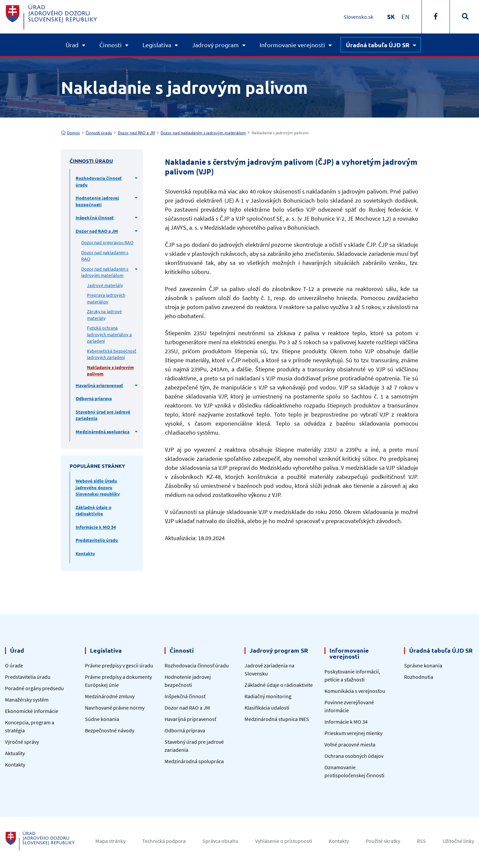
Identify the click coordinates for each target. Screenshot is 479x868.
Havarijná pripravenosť (99, 385)
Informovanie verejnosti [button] (292, 45)
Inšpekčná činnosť (95, 218)
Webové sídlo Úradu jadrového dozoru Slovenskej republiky (98, 487)
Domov (70, 133)
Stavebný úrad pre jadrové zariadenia (103, 415)
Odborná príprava (94, 398)
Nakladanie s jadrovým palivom (110, 371)
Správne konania (423, 665)
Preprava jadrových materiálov (106, 298)
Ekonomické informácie (32, 711)
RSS (421, 841)
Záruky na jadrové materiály (104, 315)
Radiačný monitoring (268, 696)
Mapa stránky (110, 841)
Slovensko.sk (358, 17)
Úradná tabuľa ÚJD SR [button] (378, 45)
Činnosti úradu (99, 133)
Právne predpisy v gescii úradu (119, 665)
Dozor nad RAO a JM (136, 133)
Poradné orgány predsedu (34, 688)
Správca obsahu (220, 841)
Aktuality (15, 753)
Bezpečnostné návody (110, 730)
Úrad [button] (72, 45)
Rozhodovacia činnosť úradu (99, 181)
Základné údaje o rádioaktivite (93, 511)
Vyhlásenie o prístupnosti (284, 841)
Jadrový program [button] (215, 45)
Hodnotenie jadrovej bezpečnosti (97, 201)
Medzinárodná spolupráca (103, 431)
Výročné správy (22, 742)
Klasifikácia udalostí (267, 708)
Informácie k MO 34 (96, 527)
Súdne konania (102, 719)
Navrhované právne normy (115, 708)
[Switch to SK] (391, 17)
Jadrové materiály (105, 285)
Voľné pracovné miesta (350, 744)
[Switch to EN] (405, 17)
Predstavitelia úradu (97, 540)
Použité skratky (383, 841)
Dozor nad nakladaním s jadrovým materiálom (203, 133)
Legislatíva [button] (157, 45)
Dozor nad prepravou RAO (107, 242)
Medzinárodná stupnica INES (277, 719)
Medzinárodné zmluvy (110, 696)
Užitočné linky (458, 841)
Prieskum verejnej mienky (353, 733)
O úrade (14, 665)
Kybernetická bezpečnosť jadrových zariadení (112, 354)
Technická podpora (164, 841)
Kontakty (85, 553)
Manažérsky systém (27, 700)
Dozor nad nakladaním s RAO (105, 256)
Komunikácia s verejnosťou (355, 691)
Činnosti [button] (111, 45)
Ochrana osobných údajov (354, 756)
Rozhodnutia (419, 677)
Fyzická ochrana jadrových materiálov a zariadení (109, 334)
